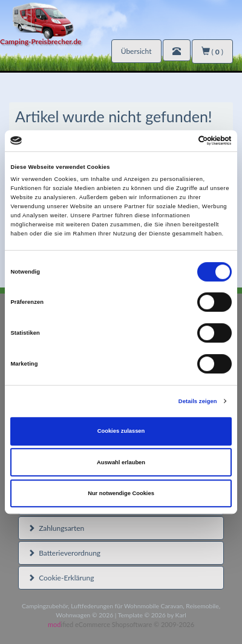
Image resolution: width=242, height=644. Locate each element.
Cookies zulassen (121, 431)
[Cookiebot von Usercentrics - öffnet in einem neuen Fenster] (179, 141)
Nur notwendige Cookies (121, 493)
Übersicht (136, 51)
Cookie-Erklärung (61, 578)
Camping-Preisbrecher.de (41, 41)
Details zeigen (198, 401)
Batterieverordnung (64, 553)
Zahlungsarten (56, 528)
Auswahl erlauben (121, 462)
